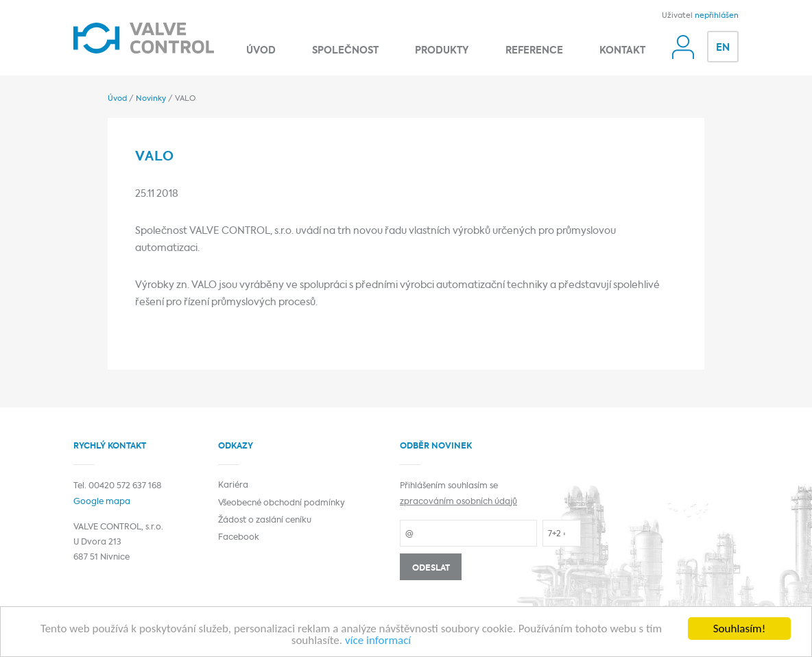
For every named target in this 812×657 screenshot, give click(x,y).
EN (723, 48)
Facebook (239, 538)
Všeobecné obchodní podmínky (282, 503)
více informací (378, 641)
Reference (534, 51)
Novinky (151, 99)
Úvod (261, 51)
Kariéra (233, 486)
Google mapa (102, 502)
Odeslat (431, 569)
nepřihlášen (717, 16)
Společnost (345, 51)
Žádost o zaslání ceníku (265, 521)
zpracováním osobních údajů (458, 502)
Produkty (442, 51)
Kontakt (622, 51)
